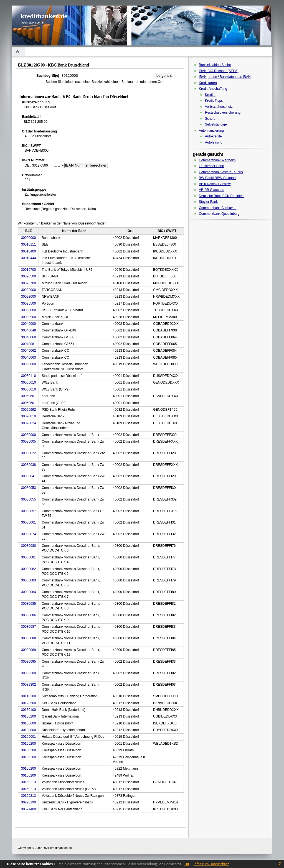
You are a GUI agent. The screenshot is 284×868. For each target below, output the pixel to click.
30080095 (28, 662)
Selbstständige (216, 124)
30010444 (28, 258)
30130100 (28, 710)
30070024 (28, 423)
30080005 (28, 441)
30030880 (28, 310)
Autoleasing (214, 142)
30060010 (28, 382)
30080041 (28, 476)
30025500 (28, 303)
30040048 (28, 330)
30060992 (28, 410)
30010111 (28, 244)
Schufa (210, 119)
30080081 (28, 557)
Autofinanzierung (211, 131)
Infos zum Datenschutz (211, 864)
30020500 (28, 276)
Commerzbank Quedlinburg (219, 214)
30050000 (28, 364)
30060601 (28, 396)
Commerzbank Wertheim (217, 160)
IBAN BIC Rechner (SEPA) (219, 71)
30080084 (28, 592)
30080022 (28, 453)
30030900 (28, 317)
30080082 (28, 569)
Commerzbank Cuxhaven (218, 208)
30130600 (28, 723)
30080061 (28, 522)
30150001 (28, 737)
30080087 (28, 627)
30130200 (28, 716)
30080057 (28, 511)
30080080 (28, 546)
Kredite (210, 95)
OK (187, 864)
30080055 (28, 499)
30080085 (28, 604)
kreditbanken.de (44, 16)
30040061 (28, 344)
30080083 (28, 580)
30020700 (28, 283)
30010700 (28, 270)
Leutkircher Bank (211, 166)
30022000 (28, 297)
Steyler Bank (208, 202)
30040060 (28, 337)
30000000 (28, 238)
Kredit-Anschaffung (213, 89)
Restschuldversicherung (223, 113)
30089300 (28, 673)
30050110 (28, 376)
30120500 (28, 703)
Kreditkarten (208, 83)
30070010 (28, 416)
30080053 (28, 488)
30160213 (28, 782)
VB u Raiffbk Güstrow (215, 184)
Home (18, 52)
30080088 (28, 638)
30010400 (28, 251)
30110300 (28, 696)
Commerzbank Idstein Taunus (221, 172)
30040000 (28, 324)
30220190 (28, 802)
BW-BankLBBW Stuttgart (217, 178)
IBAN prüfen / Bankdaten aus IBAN (225, 77)
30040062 (28, 351)
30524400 (28, 809)
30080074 (28, 534)
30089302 (28, 685)
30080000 (28, 435)
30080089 (28, 650)
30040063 (28, 358)
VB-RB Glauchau (211, 190)
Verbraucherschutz (219, 107)
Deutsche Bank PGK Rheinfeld (222, 196)
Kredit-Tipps (214, 101)
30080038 (28, 465)
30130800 (28, 730)
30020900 (28, 290)
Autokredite (213, 136)
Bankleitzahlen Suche (215, 65)
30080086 (28, 615)
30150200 (28, 744)
